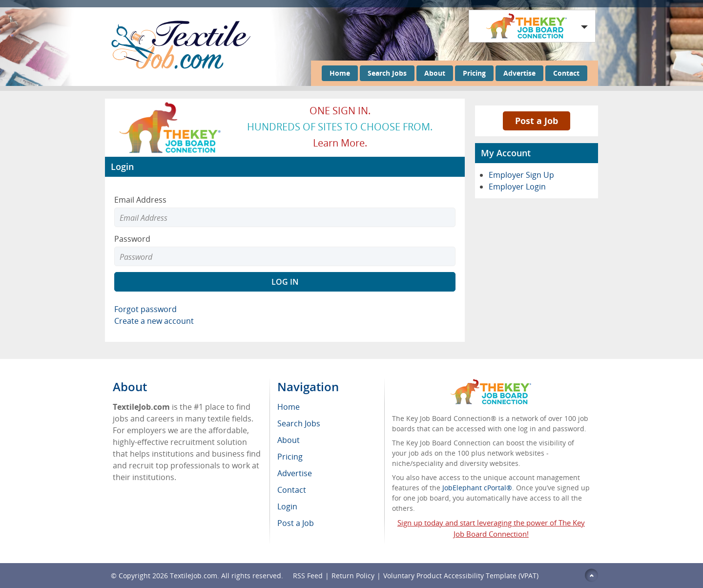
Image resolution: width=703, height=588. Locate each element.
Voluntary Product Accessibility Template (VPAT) (461, 576)
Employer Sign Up (521, 175)
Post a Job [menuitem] (296, 523)
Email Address (140, 200)
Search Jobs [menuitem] (299, 423)
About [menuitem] (289, 440)
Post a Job (537, 121)
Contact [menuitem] (292, 490)
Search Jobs (387, 73)
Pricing (474, 73)
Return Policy (353, 576)
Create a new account (154, 321)
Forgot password (145, 309)
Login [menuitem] (287, 506)
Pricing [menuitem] (290, 457)
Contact (566, 73)
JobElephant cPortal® (477, 488)
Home (340, 73)
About (435, 73)
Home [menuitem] (289, 407)
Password (132, 239)
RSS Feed (308, 576)
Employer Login (517, 187)
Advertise (519, 73)
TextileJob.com (194, 576)
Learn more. (340, 143)
